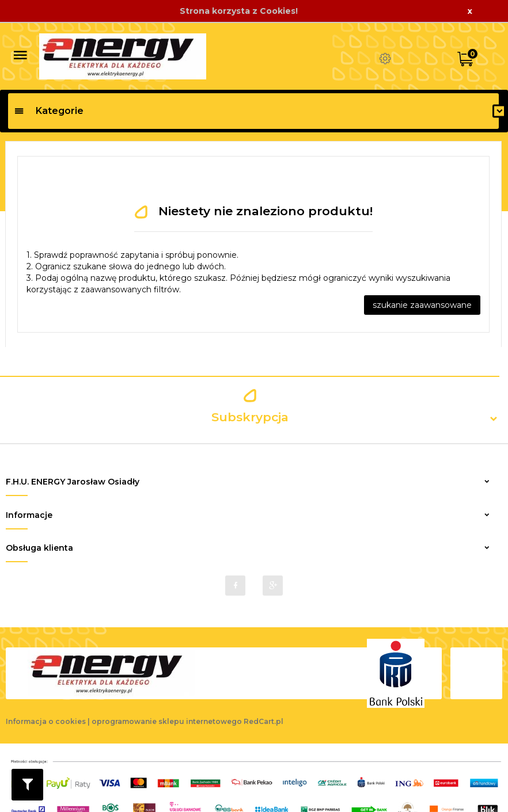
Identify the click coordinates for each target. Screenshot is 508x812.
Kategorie (49, 111)
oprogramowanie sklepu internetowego (167, 717)
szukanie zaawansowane (422, 305)
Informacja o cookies (46, 717)
